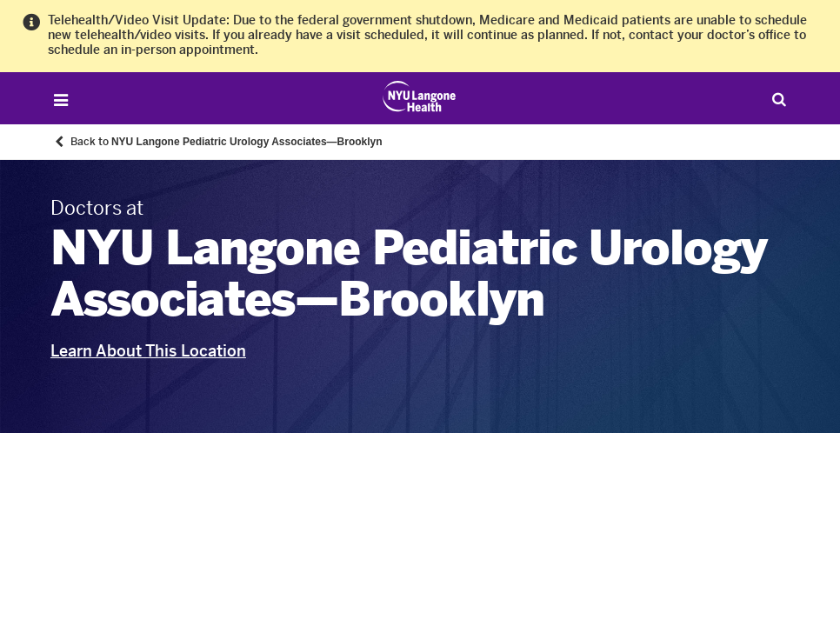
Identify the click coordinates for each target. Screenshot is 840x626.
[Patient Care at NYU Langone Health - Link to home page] (420, 97)
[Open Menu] (61, 100)
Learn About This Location (148, 351)
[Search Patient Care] (779, 99)
